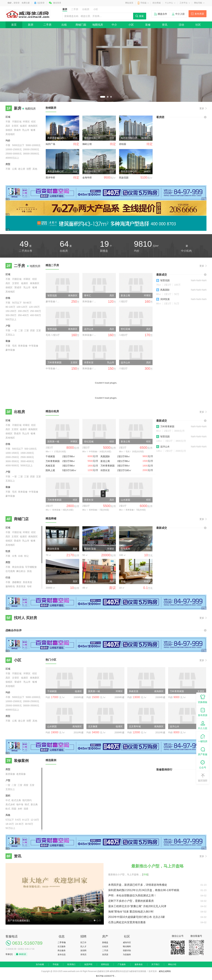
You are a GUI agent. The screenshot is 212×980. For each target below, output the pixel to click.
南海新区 (33, 126)
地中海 (20, 804)
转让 (26, 556)
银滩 (33, 130)
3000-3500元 (12, 461)
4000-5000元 (12, 465)
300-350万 (11, 315)
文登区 (15, 126)
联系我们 (71, 964)
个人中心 (169, 3)
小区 (131, 25)
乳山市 (26, 130)
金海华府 (87, 178)
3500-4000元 (27, 461)
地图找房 (98, 25)
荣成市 (17, 130)
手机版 (56, 964)
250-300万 (36, 311)
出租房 (105, 947)
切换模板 (203, 699)
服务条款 (139, 964)
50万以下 (17, 303)
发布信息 (62, 955)
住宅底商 (10, 571)
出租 (64, 25)
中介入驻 (180, 14)
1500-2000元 (27, 453)
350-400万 (23, 315)
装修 (148, 25)
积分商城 (157, 3)
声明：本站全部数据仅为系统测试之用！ (132, 895)
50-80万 (27, 303)
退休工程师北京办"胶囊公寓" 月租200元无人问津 (137, 906)
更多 (202, 108)
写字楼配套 (31, 567)
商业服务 (62, 951)
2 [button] (108, 97)
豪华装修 (10, 350)
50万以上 (10, 828)
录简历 (83, 955)
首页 (14, 25)
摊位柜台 (21, 571)
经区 (33, 122)
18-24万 (10, 824)
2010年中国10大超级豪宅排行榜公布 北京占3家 (137, 917)
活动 (181, 25)
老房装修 (21, 774)
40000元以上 (12, 158)
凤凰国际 (165, 290)
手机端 (143, 3)
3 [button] (111, 97)
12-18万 (35, 820)
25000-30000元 (14, 154)
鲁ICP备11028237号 (105, 976)
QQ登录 (41, 3)
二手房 (47, 25)
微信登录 (57, 3)
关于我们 (155, 964)
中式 (8, 800)
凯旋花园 (124, 178)
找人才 (83, 947)
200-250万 (23, 311)
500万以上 (11, 319)
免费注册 (26, 3)
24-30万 (19, 824)
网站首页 (129, 3)
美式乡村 (10, 804)
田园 (14, 809)
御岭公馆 (87, 144)
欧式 (8, 809)
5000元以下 (18, 145)
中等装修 (33, 346)
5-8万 (18, 820)
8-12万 (26, 820)
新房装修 (10, 774)
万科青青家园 (167, 426)
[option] (106, 65)
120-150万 (34, 307)
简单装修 (23, 346)
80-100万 (10, 307)
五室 (39, 330)
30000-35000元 (31, 154)
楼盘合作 (162, 14)
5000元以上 (27, 465)
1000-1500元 (12, 453)
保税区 (9, 130)
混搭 (26, 809)
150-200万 (11, 311)
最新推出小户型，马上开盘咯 (157, 866)
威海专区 (127, 942)
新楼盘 (105, 942)
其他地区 (10, 134)
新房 (31, 25)
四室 (32, 330)
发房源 (105, 955)
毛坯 (14, 346)
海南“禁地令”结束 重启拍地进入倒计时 (131, 912)
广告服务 (122, 964)
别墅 (29, 169)
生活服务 (62, 947)
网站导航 (198, 3)
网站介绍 (172, 964)
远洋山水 (165, 447)
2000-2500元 (12, 457)
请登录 (17, 3)
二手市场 (62, 942)
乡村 (20, 809)
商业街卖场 (18, 567)
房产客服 (203, 751)
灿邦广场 (50, 144)
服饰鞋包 (10, 586)
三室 (26, 330)
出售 (14, 556)
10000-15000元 (14, 149)
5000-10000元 (33, 145)
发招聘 (83, 951)
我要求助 (127, 951)
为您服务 (127, 955)
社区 (198, 25)
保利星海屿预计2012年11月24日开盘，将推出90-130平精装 (144, 890)
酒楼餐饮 (17, 582)
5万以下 (10, 820)
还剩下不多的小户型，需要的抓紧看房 (131, 901)
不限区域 (17, 122)
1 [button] (103, 97)
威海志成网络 (165, 971)
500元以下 (17, 449)
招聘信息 (105, 964)
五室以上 (10, 335)
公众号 (203, 764)
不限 (8, 122)
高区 (8, 126)
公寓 (14, 169)
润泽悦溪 (165, 299)
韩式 (27, 804)
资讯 (165, 25)
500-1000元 (31, 449)
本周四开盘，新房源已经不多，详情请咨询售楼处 (138, 885)
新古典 (34, 804)
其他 (35, 169)
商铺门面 (81, 25)
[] (145, 874)
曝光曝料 (127, 947)
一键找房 (203, 738)
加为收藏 (40, 964)
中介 (114, 25)
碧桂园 (123, 144)
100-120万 (22, 307)
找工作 (83, 942)
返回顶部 (203, 777)
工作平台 (184, 3)
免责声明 (88, 964)
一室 (14, 330)
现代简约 (27, 800)
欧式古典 (16, 800)
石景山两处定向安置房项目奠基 (127, 922)
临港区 (23, 126)
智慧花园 (165, 280)
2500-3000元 (27, 457)
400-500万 (36, 315)
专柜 (29, 586)
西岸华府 (50, 178)
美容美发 (27, 582)
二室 (20, 330)
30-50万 (29, 824)
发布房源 (199, 14)
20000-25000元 (31, 149)
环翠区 (26, 122)
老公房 (22, 169)
